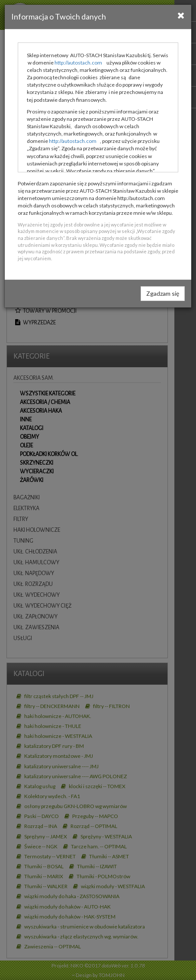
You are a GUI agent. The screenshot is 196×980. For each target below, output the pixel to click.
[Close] (181, 15)
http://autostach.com (78, 63)
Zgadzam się (163, 293)
